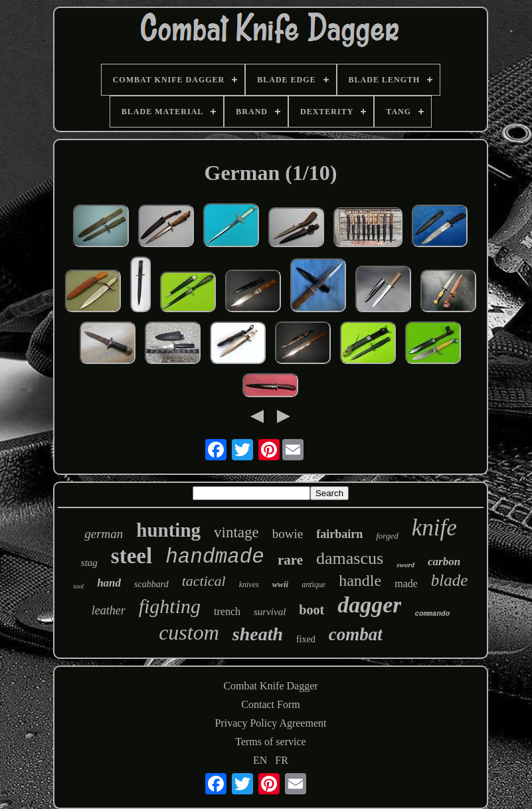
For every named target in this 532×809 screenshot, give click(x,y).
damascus (350, 558)
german (104, 534)
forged (387, 536)
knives (249, 584)
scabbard (151, 584)
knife (434, 528)
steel (132, 556)
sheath (258, 634)
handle (360, 581)
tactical (204, 581)
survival (270, 612)
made (406, 584)
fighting (170, 606)
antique (313, 584)
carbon (444, 562)
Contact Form (270, 704)
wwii (281, 584)
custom (189, 632)
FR (282, 760)
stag (89, 563)
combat (356, 634)
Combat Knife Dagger (270, 686)
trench (227, 611)
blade (450, 580)
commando (432, 614)
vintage (236, 532)
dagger (369, 605)
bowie (288, 534)
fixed (306, 639)
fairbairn (339, 534)
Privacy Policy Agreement (271, 723)
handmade (215, 557)
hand (109, 583)
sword (405, 565)
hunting (168, 530)
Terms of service (270, 742)
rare (290, 560)
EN (260, 760)
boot (311, 610)
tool (79, 586)
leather (109, 610)
